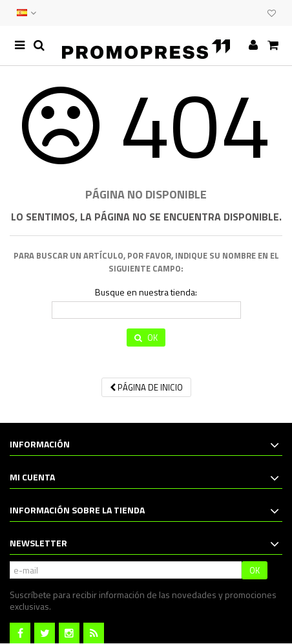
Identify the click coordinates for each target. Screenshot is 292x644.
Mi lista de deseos (272, 14)
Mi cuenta (32, 477)
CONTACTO (229, 13)
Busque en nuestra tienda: (146, 292)
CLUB (255, 13)
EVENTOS (242, 13)
